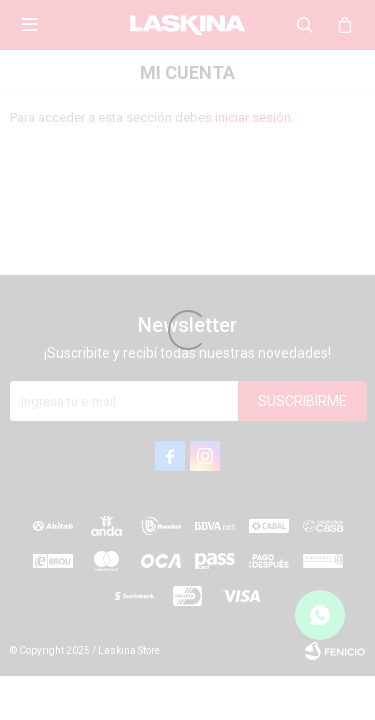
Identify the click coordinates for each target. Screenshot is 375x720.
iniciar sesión (253, 117)
